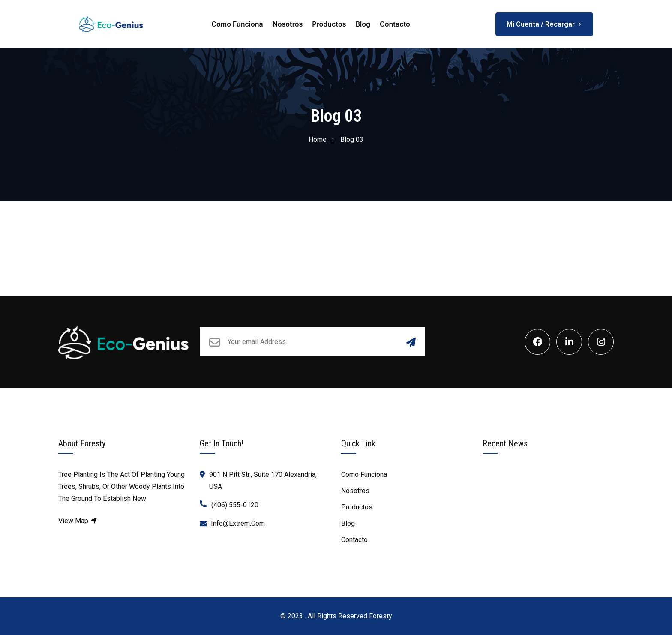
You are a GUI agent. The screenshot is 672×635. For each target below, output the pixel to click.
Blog (363, 24)
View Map (78, 521)
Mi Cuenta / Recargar (544, 21)
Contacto (395, 24)
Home (318, 139)
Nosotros (288, 24)
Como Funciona (237, 24)
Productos (329, 24)
